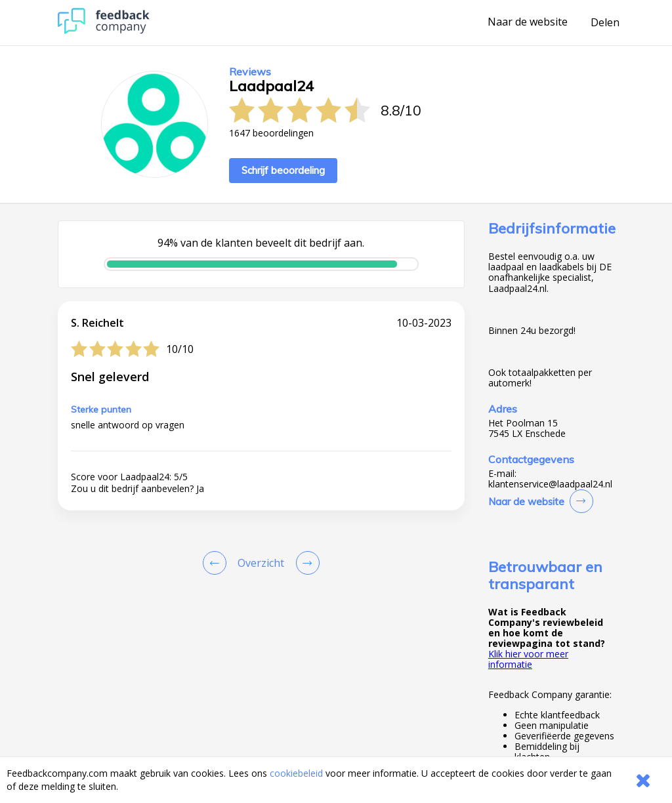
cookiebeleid (296, 773)
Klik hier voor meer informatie (528, 659)
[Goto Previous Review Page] (217, 563)
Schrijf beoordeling (283, 170)
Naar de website (528, 22)
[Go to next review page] (305, 563)
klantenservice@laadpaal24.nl (550, 484)
